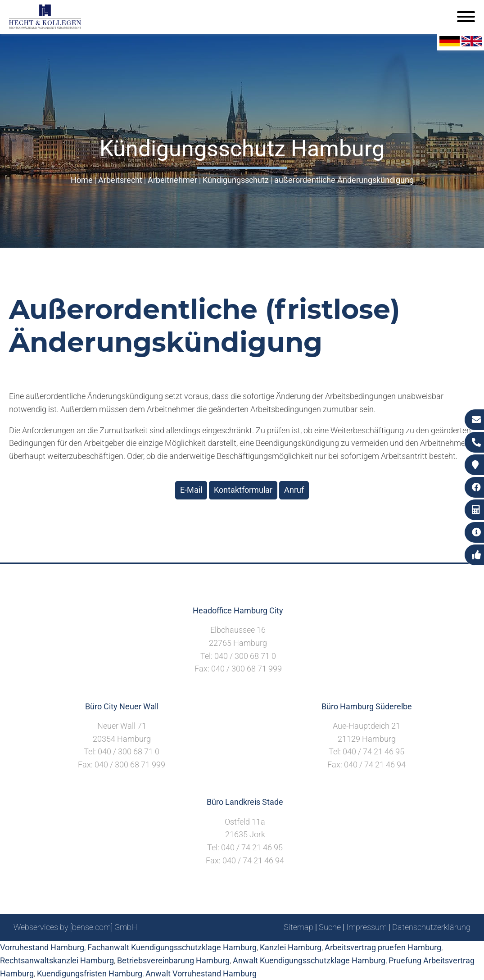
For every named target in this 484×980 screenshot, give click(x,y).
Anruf (294, 490)
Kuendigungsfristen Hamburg (90, 973)
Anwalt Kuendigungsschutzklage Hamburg (309, 960)
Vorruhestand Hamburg (42, 947)
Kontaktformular (243, 490)
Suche (330, 927)
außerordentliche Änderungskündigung (344, 180)
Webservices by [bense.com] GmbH (75, 927)
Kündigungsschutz (236, 180)
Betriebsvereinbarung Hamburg (173, 960)
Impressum (366, 927)
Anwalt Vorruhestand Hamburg (201, 973)
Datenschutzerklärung (431, 927)
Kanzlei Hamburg (291, 947)
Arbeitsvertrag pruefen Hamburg (383, 947)
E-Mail (191, 490)
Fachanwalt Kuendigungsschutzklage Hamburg (172, 947)
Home (82, 180)
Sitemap (299, 927)
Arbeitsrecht (120, 180)
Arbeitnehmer (172, 180)
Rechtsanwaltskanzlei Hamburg (57, 960)
